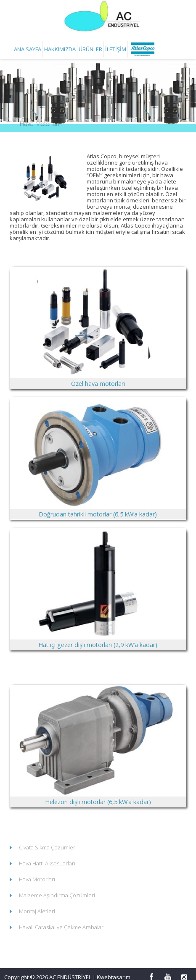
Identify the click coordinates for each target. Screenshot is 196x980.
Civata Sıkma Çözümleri (48, 848)
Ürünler (90, 49)
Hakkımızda (60, 49)
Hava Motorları (37, 880)
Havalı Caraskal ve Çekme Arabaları (62, 928)
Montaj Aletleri (37, 912)
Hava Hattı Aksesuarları (47, 864)
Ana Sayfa (28, 49)
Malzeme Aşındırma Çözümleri (57, 896)
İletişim (116, 49)
